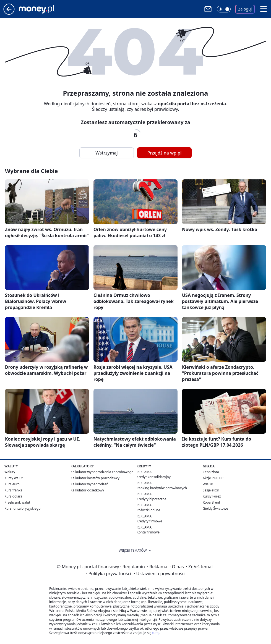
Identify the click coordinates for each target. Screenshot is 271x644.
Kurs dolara (13, 496)
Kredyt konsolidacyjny (154, 477)
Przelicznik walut (17, 502)
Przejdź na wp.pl (164, 153)
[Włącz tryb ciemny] (224, 9)
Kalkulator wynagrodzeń (89, 484)
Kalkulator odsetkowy (87, 490)
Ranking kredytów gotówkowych (162, 488)
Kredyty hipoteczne (152, 499)
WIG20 (208, 484)
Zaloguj (245, 9)
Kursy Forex (212, 496)
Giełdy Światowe (215, 508)
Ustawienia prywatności (160, 574)
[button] (264, 9)
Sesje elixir (211, 490)
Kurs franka (13, 490)
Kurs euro (12, 484)
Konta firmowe (148, 532)
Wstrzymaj (106, 153)
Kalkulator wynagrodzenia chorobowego (102, 472)
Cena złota (211, 472)
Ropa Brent (211, 502)
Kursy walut (14, 478)
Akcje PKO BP (213, 478)
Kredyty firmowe (149, 521)
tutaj (156, 633)
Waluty (10, 472)
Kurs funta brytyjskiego (22, 508)
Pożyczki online (148, 510)
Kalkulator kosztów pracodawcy (95, 478)
